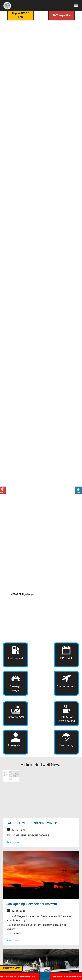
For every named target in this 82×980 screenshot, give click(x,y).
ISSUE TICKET (15, 968)
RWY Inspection (62, 15)
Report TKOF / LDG (20, 15)
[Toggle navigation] (76, 6)
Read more (13, 842)
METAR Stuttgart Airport (23, 594)
